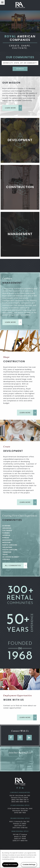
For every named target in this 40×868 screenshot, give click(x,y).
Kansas (6, 538)
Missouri (7, 542)
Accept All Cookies (10, 865)
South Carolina (10, 550)
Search (20, 69)
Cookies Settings (29, 865)
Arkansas (7, 528)
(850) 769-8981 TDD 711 (20, 800)
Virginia (6, 559)
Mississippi (7, 540)
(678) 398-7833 (20, 813)
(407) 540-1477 (20, 826)
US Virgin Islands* (11, 557)
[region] (20, 859)
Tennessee (7, 552)
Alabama (6, 526)
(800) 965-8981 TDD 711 (20, 802)
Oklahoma (7, 547)
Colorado (7, 530)
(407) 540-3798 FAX (20, 828)
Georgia (6, 535)
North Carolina (10, 545)
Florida (6, 533)
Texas (5, 554)
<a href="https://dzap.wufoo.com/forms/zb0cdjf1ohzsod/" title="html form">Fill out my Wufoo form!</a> (20, 763)
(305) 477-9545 (20, 839)
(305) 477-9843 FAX (20, 841)
